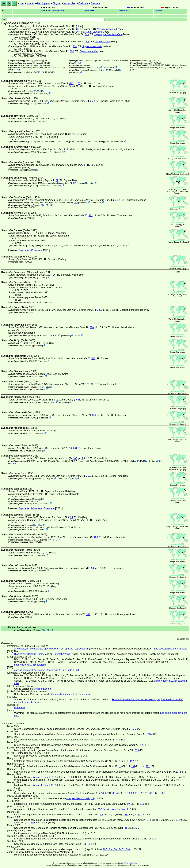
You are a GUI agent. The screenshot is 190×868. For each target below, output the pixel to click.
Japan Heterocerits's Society (29, 670)
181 (118, 740)
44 (102, 815)
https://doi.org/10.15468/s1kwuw (170, 649)
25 (71, 517)
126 (142, 745)
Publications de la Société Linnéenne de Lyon (136, 699)
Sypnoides (89, 10)
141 (151, 793)
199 (33, 823)
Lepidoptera (43, 3)
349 (99, 310)
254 (90, 844)
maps (183, 93)
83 (133, 793)
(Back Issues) (53, 670)
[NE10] (153, 61)
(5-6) (62, 149)
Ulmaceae (37, 508)
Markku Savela (131, 863)
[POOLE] (32, 37)
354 (94, 415)
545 (78, 400)
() (124, 10)
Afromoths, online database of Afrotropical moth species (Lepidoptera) (51, 649)
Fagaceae (24, 250)
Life (22, 3)
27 (106, 793)
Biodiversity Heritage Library (29, 654)
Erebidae (83, 3)
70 (73, 134)
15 (126, 828)
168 (75, 458)
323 (137, 750)
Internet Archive (62, 654)
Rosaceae (37, 250)
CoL (33, 65)
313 (79, 63)
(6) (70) (56, 448)
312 (18, 70)
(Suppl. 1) (101, 142)
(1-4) (80, 799)
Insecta (30, 3)
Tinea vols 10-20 (70, 670)
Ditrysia (56, 3)
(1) (171, 67)
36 (114, 793)
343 (87, 34)
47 (118, 793)
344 (88, 42)
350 (92, 101)
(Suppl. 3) (57, 142)
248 (78, 32)
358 (88, 614)
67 (79, 83)
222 (148, 766)
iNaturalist (114, 70)
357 (88, 476)
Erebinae (96, 3)
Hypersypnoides (58, 10)
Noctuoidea (69, 3)
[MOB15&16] (29, 39)
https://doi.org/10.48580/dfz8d (30, 665)
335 (77, 29)
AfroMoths (95, 70)
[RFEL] (43, 56)
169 (96, 537)
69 (57, 180)
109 (141, 793)
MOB (78, 335)
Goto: (53, 19)
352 (91, 215)
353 (93, 358)
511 (71, 83)
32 (139, 815)
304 (75, 46)
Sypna (42, 10)
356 (92, 327)
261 (75, 448)
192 (132, 761)
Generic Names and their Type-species (72, 694)
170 (87, 384)
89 (177, 820)
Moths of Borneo (42, 689)
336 (134, 729)
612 (127, 815)
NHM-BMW (45, 65)
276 (150, 734)
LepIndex (26, 65)
